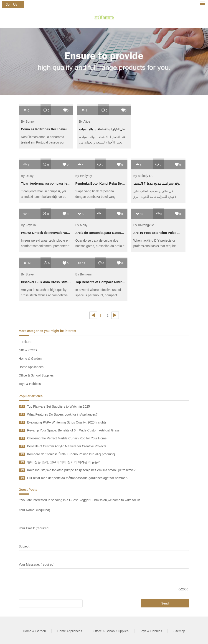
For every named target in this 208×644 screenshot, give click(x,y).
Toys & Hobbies (30, 384)
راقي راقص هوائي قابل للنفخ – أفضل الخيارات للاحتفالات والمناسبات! (125, 129)
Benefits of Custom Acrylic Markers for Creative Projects (67, 446)
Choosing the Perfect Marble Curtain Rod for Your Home (67, 438)
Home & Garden (30, 359)
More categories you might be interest (47, 331)
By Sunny (28, 121)
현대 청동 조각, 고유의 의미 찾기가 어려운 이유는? (63, 462)
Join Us (12, 5)
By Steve (27, 274)
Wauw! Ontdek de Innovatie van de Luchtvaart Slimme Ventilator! (70, 233)
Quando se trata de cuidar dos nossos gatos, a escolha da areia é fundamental (100, 246)
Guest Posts (28, 490)
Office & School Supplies (36, 375)
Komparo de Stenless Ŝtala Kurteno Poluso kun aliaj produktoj (71, 454)
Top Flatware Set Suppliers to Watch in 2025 (58, 406)
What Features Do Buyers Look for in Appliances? (62, 414)
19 (81, 263)
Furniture (25, 342)
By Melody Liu (143, 176)
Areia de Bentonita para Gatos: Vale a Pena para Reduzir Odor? (123, 233)
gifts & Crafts (28, 350)
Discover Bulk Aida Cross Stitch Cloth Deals (54, 282)
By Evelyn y (84, 176)
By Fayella (28, 225)
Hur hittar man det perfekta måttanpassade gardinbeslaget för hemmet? (78, 478)
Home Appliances (31, 367)
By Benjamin (84, 274)
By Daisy (27, 176)
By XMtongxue (144, 225)
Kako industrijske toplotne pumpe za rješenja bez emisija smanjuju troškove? (81, 470)
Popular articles (31, 396)
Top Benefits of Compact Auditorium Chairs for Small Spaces (122, 282)
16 (139, 214)
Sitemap (179, 631)
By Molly (81, 225)
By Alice (85, 121)
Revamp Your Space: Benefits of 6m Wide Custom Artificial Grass (73, 430)
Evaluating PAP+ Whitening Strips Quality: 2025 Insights (67, 422)
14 (27, 263)
